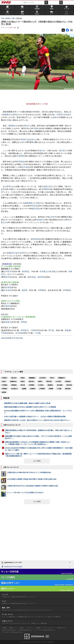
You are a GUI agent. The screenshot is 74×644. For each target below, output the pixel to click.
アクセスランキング (18, 623)
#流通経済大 (13, 381)
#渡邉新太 (50, 385)
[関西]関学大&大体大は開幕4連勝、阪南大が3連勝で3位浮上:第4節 (27, 403)
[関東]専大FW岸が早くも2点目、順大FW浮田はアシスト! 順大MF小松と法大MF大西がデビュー (37, 420)
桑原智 (25, 290)
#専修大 (23, 378)
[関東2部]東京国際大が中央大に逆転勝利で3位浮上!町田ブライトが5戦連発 (30, 407)
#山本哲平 (58, 381)
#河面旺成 (68, 381)
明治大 (17, 115)
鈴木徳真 (26, 167)
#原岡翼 (51, 389)
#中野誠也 (4, 385)
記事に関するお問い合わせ (25, 630)
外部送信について (61, 628)
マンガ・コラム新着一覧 (8, 617)
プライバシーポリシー (49, 628)
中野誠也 (21, 162)
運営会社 (22, 628)
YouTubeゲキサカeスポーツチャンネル (28, 610)
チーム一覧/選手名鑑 (42, 623)
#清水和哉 (69, 385)
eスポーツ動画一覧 (55, 617)
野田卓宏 (34, 206)
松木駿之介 (44, 272)
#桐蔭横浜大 (61, 378)
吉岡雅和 (45, 189)
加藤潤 (68, 330)
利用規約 (38, 628)
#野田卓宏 (49, 381)
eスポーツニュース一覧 (43, 617)
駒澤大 (9, 187)
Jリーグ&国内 (11, 597)
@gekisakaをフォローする (11, 563)
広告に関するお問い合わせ (9, 630)
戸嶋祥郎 (21, 156)
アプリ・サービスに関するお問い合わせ (44, 630)
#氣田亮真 (68, 389)
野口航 (51, 330)
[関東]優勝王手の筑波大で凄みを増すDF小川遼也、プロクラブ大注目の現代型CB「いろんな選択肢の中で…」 (39, 437)
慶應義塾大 (30, 203)
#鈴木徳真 (60, 385)
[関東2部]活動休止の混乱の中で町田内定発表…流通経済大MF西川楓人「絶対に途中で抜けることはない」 (39, 431)
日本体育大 (22, 253)
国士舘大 (49, 187)
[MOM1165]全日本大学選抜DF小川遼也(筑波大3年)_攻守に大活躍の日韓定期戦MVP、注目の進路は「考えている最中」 (39, 449)
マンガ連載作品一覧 (21, 617)
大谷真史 (8, 290)
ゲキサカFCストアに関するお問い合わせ (12, 632)
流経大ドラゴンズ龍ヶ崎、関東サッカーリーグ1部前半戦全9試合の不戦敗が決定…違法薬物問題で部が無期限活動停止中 (38, 455)
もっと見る (37, 461)
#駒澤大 (40, 381)
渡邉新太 (8, 322)
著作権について (13, 628)
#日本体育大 (43, 378)
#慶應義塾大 (32, 378)
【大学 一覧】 (13, 28)
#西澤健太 (4, 389)
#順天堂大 (31, 381)
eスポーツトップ (32, 617)
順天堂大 (63, 151)
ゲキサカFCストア (7, 623)
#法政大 (4, 381)
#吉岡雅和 (31, 385)
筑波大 (56, 117)
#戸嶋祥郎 (42, 389)
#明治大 (52, 378)
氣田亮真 (35, 209)
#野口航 (23, 385)
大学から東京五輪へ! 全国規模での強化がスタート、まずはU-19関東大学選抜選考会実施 (35, 417)
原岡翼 (24, 322)
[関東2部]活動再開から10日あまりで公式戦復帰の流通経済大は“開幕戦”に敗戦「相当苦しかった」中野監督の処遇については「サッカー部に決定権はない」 (38, 443)
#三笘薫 (59, 389)
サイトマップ (30, 628)
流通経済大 (11, 253)
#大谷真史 (41, 385)
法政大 (69, 115)
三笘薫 (37, 333)
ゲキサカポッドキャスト (45, 610)
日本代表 (4, 597)
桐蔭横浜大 (7, 115)
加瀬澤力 (41, 220)
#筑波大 (23, 381)
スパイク (33, 597)
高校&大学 (19, 597)
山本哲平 (53, 217)
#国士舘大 (14, 378)
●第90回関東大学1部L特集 (12, 338)
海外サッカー (26, 597)
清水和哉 (8, 287)
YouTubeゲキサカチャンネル (9, 610)
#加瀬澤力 (33, 389)
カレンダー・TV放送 (30, 623)
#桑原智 (4, 392)
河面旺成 (37, 128)
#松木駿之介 (15, 389)
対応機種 (4, 628)
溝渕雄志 (37, 239)
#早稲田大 (4, 378)
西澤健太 (24, 330)
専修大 (39, 203)
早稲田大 (60, 115)
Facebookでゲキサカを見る (12, 567)
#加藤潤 (24, 389)
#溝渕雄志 (14, 385)
